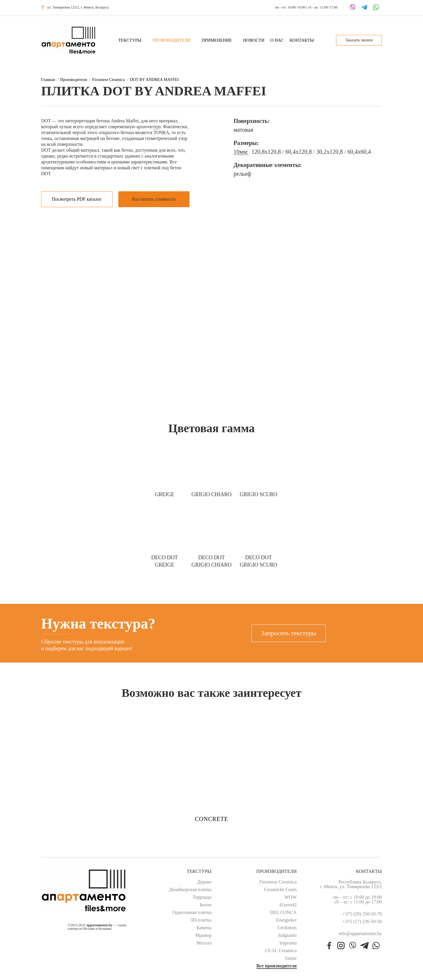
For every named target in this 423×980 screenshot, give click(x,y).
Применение (217, 40)
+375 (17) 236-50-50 (362, 922)
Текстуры (130, 40)
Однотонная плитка (192, 913)
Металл (204, 943)
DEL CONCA (283, 913)
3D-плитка (201, 920)
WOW (291, 897)
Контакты (302, 40)
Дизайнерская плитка (190, 890)
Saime (291, 958)
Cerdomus (287, 928)
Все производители (277, 966)
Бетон (206, 905)
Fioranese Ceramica (278, 882)
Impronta (288, 943)
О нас (277, 40)
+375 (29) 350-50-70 (362, 914)
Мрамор (203, 935)
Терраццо (202, 897)
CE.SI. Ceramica (281, 951)
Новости (254, 40)
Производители (171, 40)
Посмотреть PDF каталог (77, 199)
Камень (204, 928)
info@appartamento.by (360, 934)
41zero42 (288, 905)
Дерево (204, 882)
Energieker (286, 920)
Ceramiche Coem (280, 890)
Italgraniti (287, 935)
